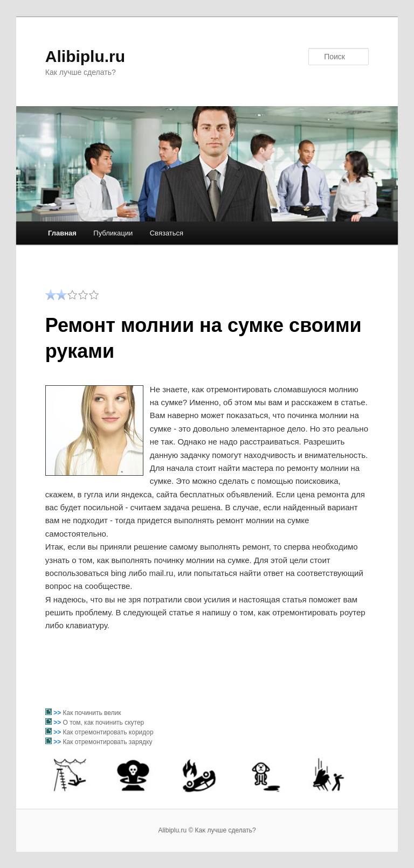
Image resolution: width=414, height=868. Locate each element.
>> (58, 713)
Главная (62, 233)
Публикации (113, 233)
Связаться (167, 233)
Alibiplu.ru (85, 56)
